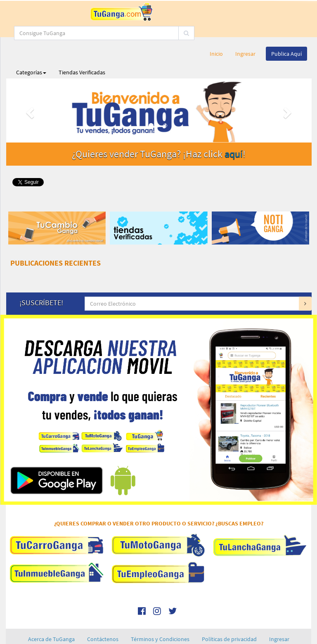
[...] (191, 10)
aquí (234, 131)
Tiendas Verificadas (82, 50)
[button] (29, 88)
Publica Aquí (286, 31)
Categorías (31, 50)
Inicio (216, 31)
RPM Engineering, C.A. (181, 639)
